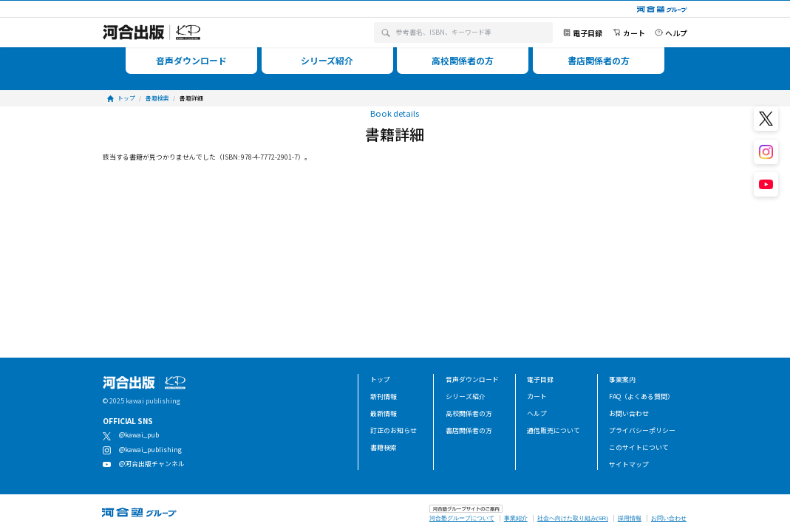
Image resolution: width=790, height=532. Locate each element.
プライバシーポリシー (642, 430)
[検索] (386, 33)
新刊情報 (384, 396)
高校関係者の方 (469, 413)
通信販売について (554, 430)
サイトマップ (629, 464)
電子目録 (540, 379)
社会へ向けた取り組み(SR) (573, 518)
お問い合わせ (629, 413)
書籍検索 (384, 447)
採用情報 (630, 518)
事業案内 (622, 379)
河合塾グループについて (462, 518)
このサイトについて (639, 447)
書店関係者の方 (469, 430)
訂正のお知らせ (394, 430)
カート (537, 396)
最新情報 (384, 413)
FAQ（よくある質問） (641, 396)
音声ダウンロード (472, 379)
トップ (380, 379)
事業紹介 (516, 518)
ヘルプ (537, 413)
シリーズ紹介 (466, 396)
